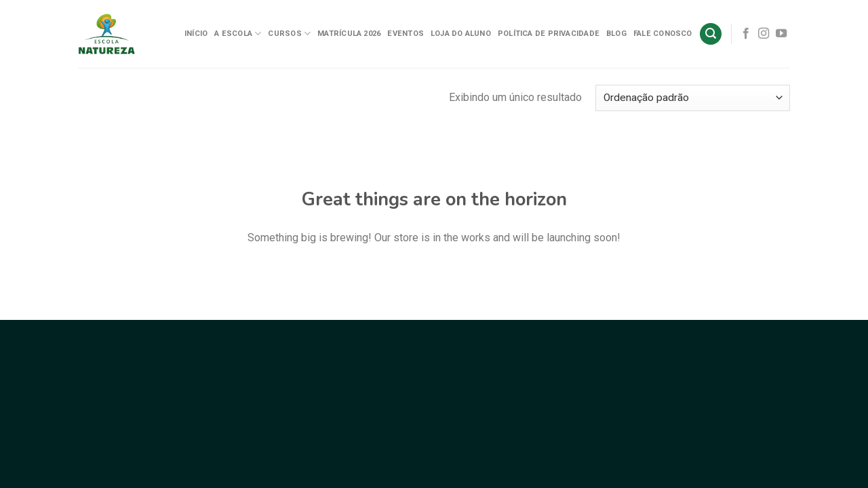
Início (196, 34)
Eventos (406, 34)
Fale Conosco (663, 34)
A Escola (238, 34)
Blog (616, 34)
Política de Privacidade (549, 34)
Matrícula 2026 (349, 34)
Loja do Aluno (461, 34)
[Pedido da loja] (693, 98)
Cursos (289, 34)
